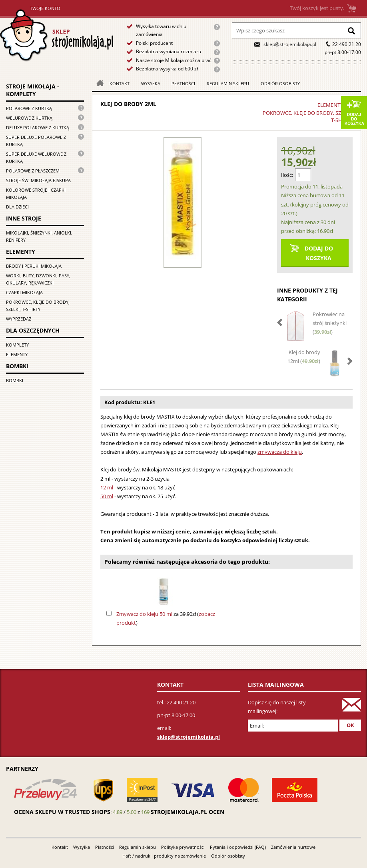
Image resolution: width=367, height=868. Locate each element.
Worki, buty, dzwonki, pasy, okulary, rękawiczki (38, 279)
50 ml (107, 496)
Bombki (15, 380)
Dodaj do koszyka (354, 119)
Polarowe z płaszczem (33, 171)
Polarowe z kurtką (29, 108)
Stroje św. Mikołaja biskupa (38, 180)
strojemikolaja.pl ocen (187, 812)
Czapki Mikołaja (24, 292)
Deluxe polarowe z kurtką (38, 127)
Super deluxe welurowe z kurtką (36, 157)
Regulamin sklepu (228, 83)
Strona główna (57, 35)
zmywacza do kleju (280, 452)
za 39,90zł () (166, 618)
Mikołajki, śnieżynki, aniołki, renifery (39, 236)
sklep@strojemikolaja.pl (290, 44)
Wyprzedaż (19, 319)
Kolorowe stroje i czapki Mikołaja (36, 193)
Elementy (17, 354)
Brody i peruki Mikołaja (34, 266)
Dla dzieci (17, 207)
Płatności (183, 83)
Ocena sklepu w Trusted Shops (62, 812)
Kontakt (120, 83)
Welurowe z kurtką (29, 118)
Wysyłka (151, 83)
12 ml (107, 487)
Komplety (17, 345)
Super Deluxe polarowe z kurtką (36, 141)
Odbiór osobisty (280, 83)
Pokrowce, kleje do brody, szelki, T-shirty (38, 306)
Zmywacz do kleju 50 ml (144, 614)
